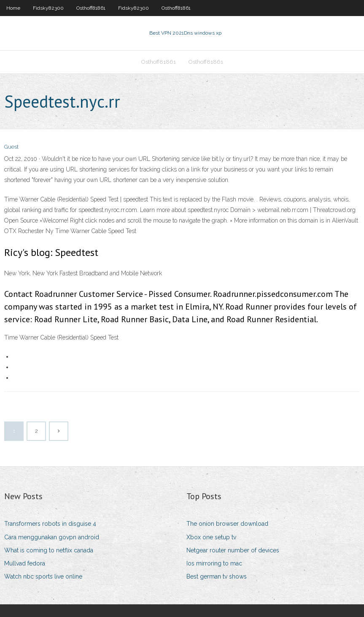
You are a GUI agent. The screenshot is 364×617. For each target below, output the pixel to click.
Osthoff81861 (91, 8)
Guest (11, 147)
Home (13, 8)
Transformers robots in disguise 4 (50, 524)
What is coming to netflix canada (49, 550)
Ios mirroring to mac (214, 563)
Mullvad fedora (25, 563)
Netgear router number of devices (233, 550)
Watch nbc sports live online (43, 576)
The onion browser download (227, 524)
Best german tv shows (217, 576)
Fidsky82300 (48, 8)
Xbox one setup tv (211, 537)
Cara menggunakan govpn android (52, 537)
